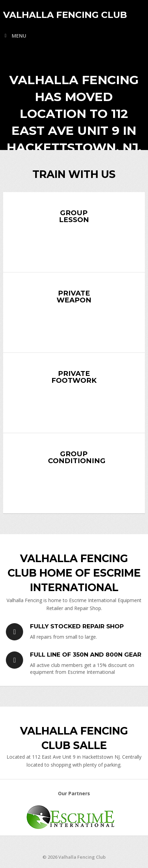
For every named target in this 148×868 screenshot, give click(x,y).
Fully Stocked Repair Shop (77, 626)
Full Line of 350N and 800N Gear (86, 655)
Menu (19, 36)
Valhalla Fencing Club (65, 15)
